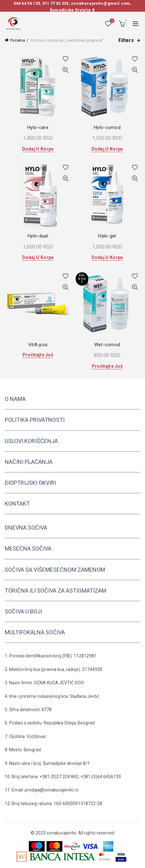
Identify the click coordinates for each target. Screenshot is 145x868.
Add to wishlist (65, 59)
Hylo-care (38, 127)
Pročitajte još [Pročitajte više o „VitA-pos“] (38, 355)
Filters (126, 40)
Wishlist (112, 21)
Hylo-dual (38, 236)
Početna (18, 40)
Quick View (65, 70)
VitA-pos (38, 345)
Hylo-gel (107, 236)
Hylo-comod (107, 127)
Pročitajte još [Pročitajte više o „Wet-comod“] (107, 366)
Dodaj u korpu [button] (38, 149)
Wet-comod (107, 345)
